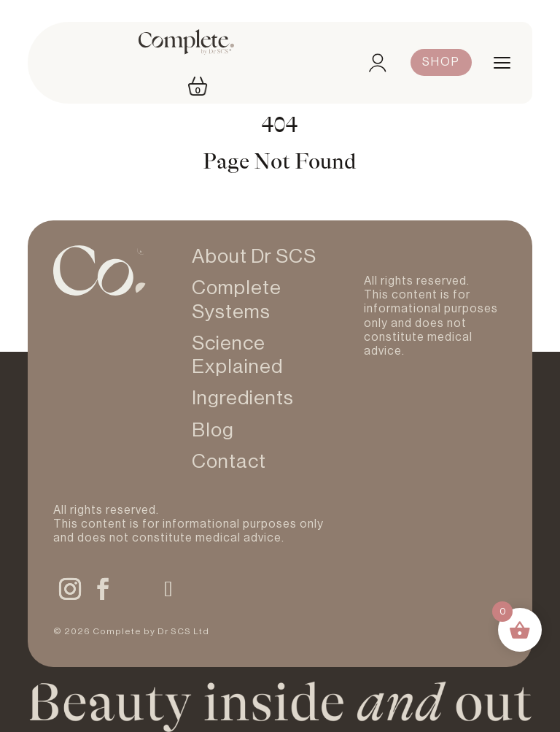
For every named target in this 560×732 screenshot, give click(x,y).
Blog (213, 430)
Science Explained (237, 355)
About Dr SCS (254, 257)
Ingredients (243, 398)
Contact (229, 462)
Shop (441, 62)
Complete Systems (237, 300)
